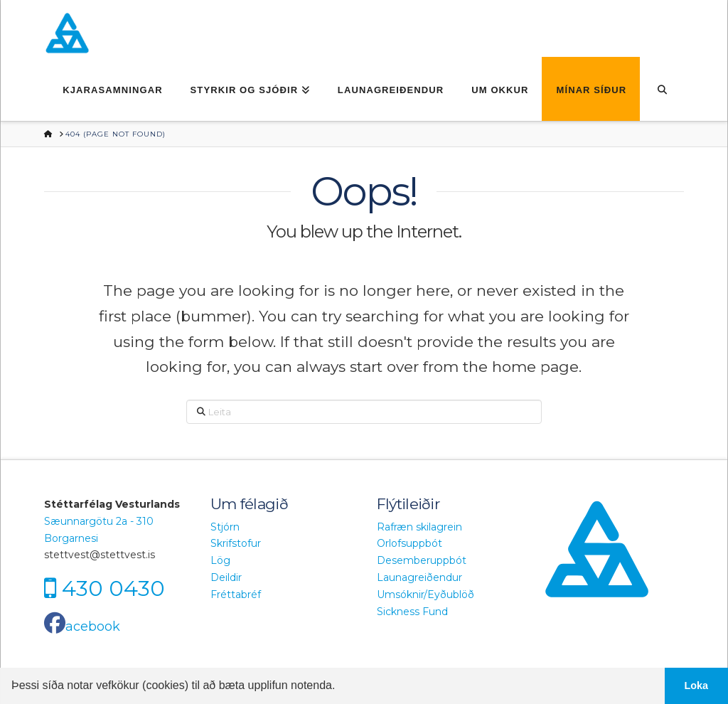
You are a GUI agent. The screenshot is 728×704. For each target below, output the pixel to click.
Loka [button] (697, 686)
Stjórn (225, 527)
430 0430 (113, 588)
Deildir (226, 577)
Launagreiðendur (419, 577)
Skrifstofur (236, 543)
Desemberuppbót (422, 560)
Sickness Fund (412, 612)
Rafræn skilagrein (419, 527)
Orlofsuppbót (409, 543)
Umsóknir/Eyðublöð (425, 594)
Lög (220, 560)
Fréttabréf (236, 594)
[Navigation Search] (662, 89)
